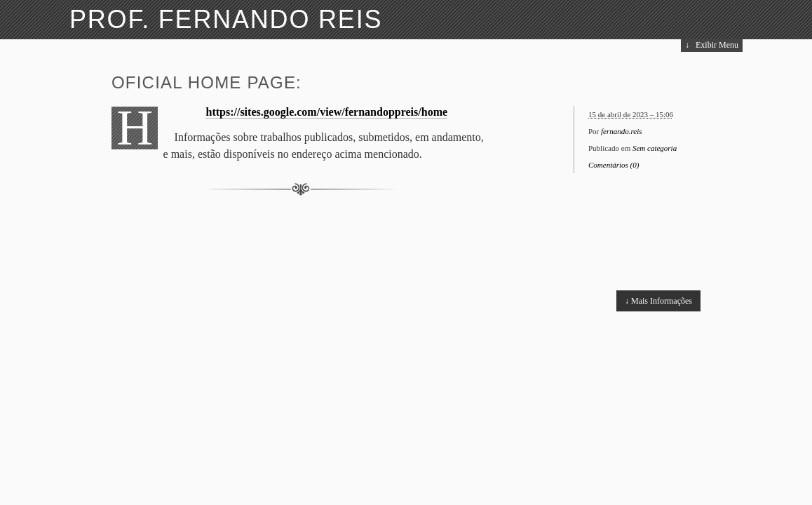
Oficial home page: (207, 82)
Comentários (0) (614, 165)
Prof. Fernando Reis (226, 19)
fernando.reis (622, 131)
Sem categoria (655, 148)
